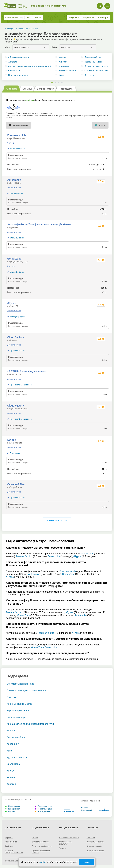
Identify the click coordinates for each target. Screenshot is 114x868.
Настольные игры (17, 717)
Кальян (62, 57)
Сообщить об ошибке (95, 842)
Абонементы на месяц (19, 57)
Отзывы (37, 17)
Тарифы (63, 848)
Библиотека (14, 71)
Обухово (10, 811)
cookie (43, 862)
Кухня (62, 75)
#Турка (12, 303)
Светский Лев (16, 484)
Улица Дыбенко (17, 238)
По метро (19, 29)
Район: (55, 47)
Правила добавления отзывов (41, 852)
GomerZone (14, 259)
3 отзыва (11, 266)
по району (88, 18)
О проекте (9, 838)
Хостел (11, 771)
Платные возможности (69, 838)
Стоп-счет (12, 697)
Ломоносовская (17, 149)
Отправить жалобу (94, 846)
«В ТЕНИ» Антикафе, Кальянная (27, 371)
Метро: (8, 47)
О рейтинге (9, 846)
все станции (69, 811)
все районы (104, 809)
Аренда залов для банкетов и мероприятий (30, 66)
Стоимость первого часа (20, 684)
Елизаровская (16, 193)
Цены (28, 17)
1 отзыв (11, 143)
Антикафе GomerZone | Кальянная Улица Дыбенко (39, 224)
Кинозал (63, 62)
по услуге (74, 18)
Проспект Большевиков (21, 385)
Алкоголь (13, 62)
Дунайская (15, 453)
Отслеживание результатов (65, 843)
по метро (103, 18)
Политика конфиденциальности (14, 852)
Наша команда (11, 842)
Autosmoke (14, 180)
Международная (17, 316)
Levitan (12, 440)
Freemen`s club (16, 135)
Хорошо (86, 862)
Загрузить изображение (42, 846)
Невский (85, 808)
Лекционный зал (16, 737)
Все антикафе (14, 17)
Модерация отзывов (95, 850)
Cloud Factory (16, 337)
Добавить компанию (41, 842)
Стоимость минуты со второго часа (26, 690)
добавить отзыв (14, 188)
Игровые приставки (18, 75)
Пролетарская (13, 806)
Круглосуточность (68, 71)
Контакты (91, 838)
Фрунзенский (87, 810)
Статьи (35, 838)
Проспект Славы (18, 351)
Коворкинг (64, 66)
